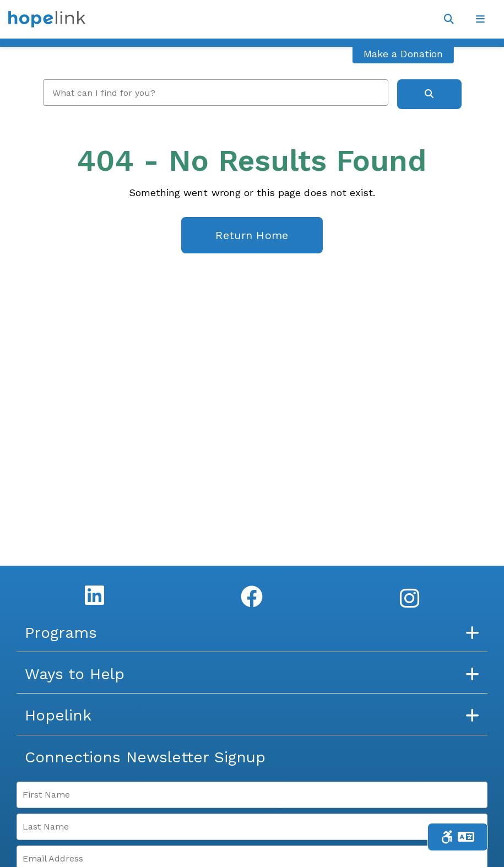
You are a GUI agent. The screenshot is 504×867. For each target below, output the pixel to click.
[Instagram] (410, 598)
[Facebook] (252, 597)
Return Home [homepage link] (252, 235)
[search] (216, 93)
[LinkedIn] (94, 595)
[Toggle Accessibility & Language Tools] (458, 837)
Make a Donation (403, 54)
